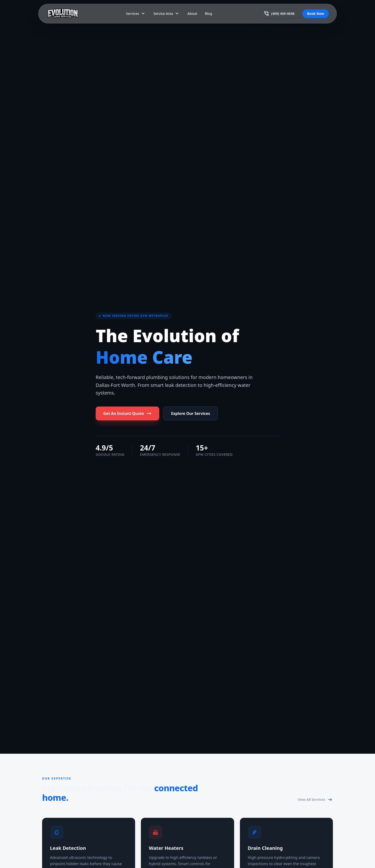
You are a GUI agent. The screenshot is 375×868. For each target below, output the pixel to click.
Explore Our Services (190, 413)
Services (136, 14)
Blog (208, 14)
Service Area (167, 14)
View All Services (315, 800)
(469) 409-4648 (279, 14)
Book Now (316, 14)
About (192, 14)
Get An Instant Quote (127, 413)
